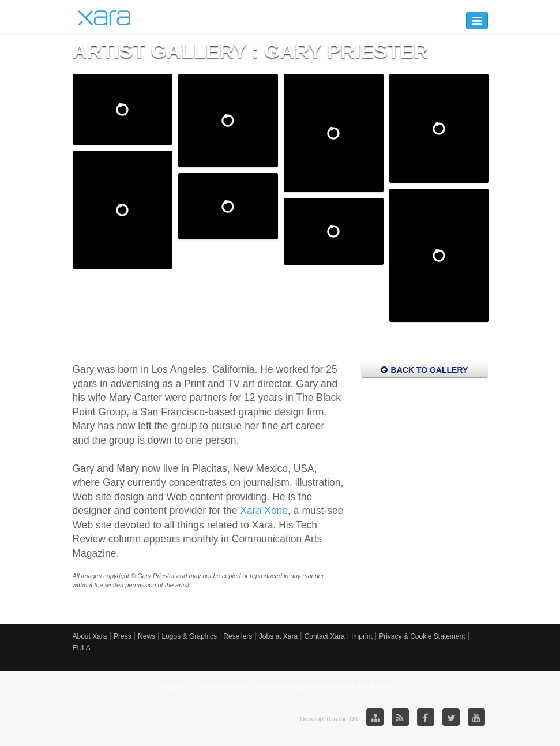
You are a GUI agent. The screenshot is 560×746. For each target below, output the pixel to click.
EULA (82, 648)
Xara (104, 18)
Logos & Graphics (189, 636)
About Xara (90, 636)
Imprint (362, 636)
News (146, 636)
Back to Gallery (424, 370)
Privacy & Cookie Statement (422, 636)
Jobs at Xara (278, 636)
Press (123, 636)
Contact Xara (325, 636)
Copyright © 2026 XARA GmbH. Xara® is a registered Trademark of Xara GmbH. (279, 687)
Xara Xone (264, 511)
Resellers (238, 636)
